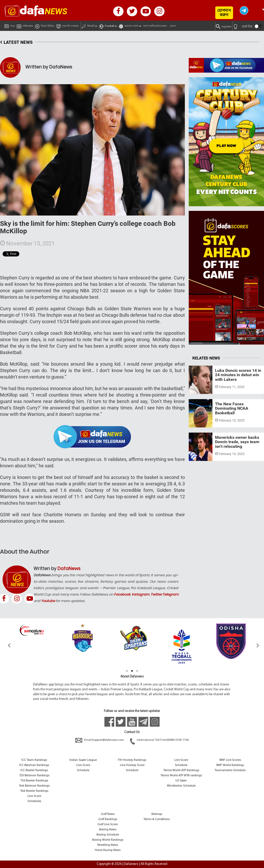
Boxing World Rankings (108, 840)
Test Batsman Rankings (34, 786)
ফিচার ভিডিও (45, 25)
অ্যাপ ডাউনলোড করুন (155, 26)
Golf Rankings (108, 819)
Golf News (108, 814)
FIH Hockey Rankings (132, 760)
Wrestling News (108, 845)
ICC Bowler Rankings (34, 770)
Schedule (83, 770)
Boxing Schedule (108, 835)
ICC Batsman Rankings (34, 765)
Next (258, 645)
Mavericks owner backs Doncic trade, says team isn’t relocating (237, 442)
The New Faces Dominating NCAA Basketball (232, 408)
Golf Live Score (108, 824)
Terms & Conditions (156, 819)
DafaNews (69, 569)
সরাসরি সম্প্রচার (68, 25)
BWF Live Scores (230, 760)
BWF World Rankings (230, 765)
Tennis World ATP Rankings (181, 770)
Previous (6, 645)
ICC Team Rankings (34, 760)
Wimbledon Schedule (181, 786)
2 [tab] (132, 671)
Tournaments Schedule (230, 770)
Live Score (34, 796)
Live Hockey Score (132, 765)
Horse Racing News (108, 850)
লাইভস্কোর (25, 25)
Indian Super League (83, 760)
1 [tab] (127, 671)
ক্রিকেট (88, 25)
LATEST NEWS (16, 42)
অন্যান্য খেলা (129, 25)
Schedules (34, 801)
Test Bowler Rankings (34, 791)
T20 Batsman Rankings (34, 776)
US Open (181, 781)
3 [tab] (137, 671)
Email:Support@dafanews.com (100, 740)
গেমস (173, 26)
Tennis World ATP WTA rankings (181, 776)
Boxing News (108, 830)
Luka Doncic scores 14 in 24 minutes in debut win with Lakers (238, 375)
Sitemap (156, 814)
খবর (10, 25)
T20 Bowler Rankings (34, 781)
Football (106, 25)
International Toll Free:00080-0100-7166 (159, 740)
